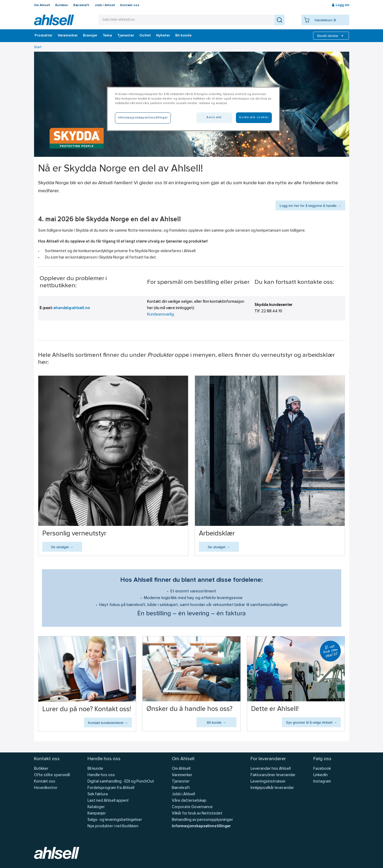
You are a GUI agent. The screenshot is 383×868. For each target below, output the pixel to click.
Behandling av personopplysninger (202, 820)
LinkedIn (320, 775)
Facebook (322, 769)
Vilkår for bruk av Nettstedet (197, 814)
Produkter (43, 36)
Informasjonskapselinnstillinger (201, 826)
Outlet (145, 36)
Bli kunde (183, 36)
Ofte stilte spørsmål (52, 775)
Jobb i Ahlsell (105, 5)
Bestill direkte (331, 36)
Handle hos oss (101, 775)
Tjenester (126, 36)
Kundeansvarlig (161, 315)
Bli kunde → (217, 722)
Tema (107, 36)
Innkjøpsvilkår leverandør (272, 788)
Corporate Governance (192, 807)
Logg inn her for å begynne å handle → (310, 206)
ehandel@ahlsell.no (72, 308)
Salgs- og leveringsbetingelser (115, 820)
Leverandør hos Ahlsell (271, 769)
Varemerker (68, 36)
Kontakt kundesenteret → (108, 723)
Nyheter (163, 36)
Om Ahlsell (42, 5)
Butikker (62, 5)
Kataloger (96, 807)
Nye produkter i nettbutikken (113, 826)
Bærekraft (81, 5)
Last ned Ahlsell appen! (108, 801)
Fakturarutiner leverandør (273, 775)
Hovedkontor (46, 788)
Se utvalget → (62, 547)
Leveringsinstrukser (268, 782)
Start (38, 47)
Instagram (322, 782)
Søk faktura (98, 794)
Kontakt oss (130, 5)
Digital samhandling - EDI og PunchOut (121, 782)
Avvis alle (214, 117)
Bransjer (90, 36)
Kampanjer (97, 814)
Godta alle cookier (254, 117)
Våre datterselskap (189, 801)
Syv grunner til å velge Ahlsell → (311, 722)
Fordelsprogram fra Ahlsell (111, 788)
